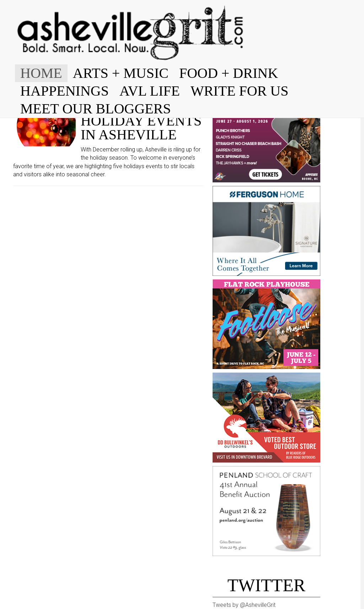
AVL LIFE (150, 91)
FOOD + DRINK (229, 73)
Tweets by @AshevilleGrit (244, 605)
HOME (41, 73)
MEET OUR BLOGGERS (96, 109)
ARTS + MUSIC (121, 73)
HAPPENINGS (65, 91)
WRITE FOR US (240, 91)
